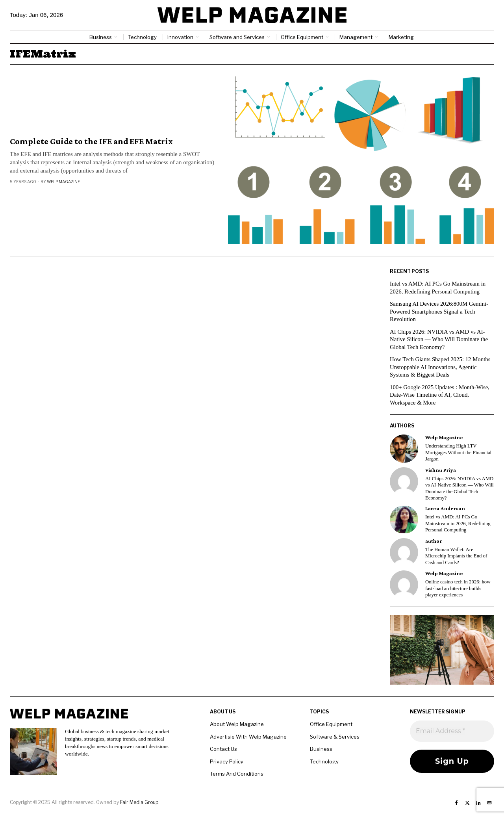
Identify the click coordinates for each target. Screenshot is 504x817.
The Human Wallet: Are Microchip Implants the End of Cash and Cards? (456, 556)
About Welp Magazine (237, 724)
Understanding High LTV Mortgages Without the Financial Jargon (458, 452)
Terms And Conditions (237, 774)
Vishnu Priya (441, 470)
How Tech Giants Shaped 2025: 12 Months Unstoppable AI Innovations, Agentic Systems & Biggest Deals (441, 367)
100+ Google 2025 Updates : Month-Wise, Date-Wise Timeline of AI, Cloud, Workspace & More (440, 395)
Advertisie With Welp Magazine (248, 737)
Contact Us (223, 749)
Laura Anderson (445, 508)
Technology (324, 761)
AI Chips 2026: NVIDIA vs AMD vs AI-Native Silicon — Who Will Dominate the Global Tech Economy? (439, 339)
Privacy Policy (227, 761)
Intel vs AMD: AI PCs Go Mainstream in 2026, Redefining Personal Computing (458, 523)
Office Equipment (331, 724)
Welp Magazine (63, 182)
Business (321, 749)
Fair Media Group (139, 802)
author (434, 541)
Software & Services (335, 737)
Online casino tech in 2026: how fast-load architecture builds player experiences (458, 588)
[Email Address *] (452, 731)
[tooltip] (404, 449)
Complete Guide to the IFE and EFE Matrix (91, 141)
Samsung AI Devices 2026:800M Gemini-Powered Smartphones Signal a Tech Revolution (440, 311)
